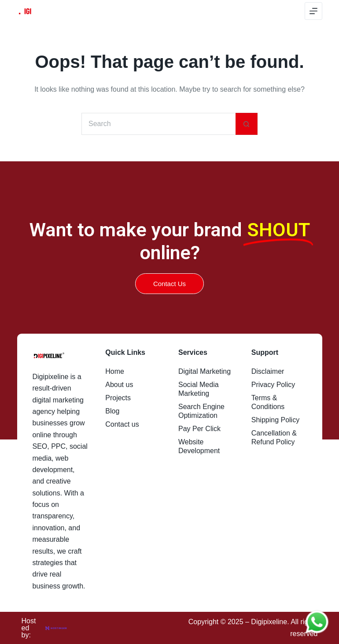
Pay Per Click (199, 429)
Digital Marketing (205, 371)
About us (119, 385)
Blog (112, 411)
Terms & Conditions (268, 402)
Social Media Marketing (199, 389)
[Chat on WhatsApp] (317, 622)
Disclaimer (268, 371)
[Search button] (247, 124)
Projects (118, 398)
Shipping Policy (275, 420)
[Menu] (313, 11)
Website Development (199, 446)
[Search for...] (158, 124)
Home (115, 371)
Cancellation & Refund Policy (274, 437)
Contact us (122, 424)
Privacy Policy (273, 385)
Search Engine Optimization (201, 411)
